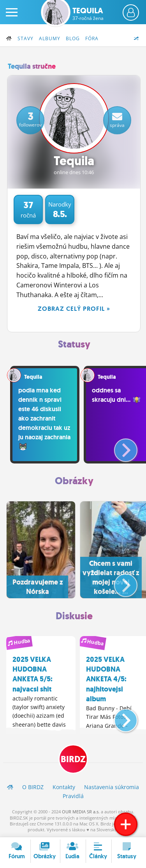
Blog (73, 38)
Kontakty (64, 787)
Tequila (88, 14)
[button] (119, 447)
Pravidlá (73, 796)
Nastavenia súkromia (112, 787)
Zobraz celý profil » (74, 309)
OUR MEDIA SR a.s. (81, 812)
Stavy (26, 38)
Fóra (92, 38)
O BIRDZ (33, 787)
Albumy (50, 38)
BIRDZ (73, 759)
